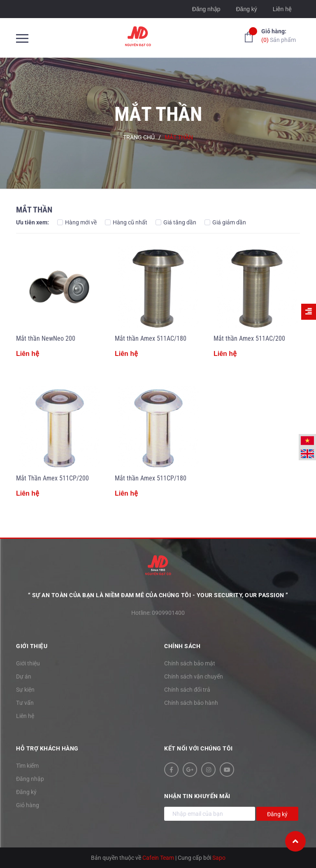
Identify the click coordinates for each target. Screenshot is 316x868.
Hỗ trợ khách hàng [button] (47, 748)
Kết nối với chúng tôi (199, 748)
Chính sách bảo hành (191, 703)
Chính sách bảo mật (190, 663)
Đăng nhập (206, 9)
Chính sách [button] (182, 646)
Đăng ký (246, 9)
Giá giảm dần (225, 222)
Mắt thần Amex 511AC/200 (249, 338)
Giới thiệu (28, 663)
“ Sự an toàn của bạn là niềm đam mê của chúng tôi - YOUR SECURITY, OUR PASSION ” (158, 595)
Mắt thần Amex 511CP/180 (151, 478)
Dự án (24, 676)
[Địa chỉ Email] (210, 814)
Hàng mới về (77, 222)
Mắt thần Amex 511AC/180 (151, 338)
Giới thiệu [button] (32, 646)
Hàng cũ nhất (126, 222)
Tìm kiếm (27, 766)
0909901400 (168, 613)
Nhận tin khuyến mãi (197, 796)
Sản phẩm (279, 35)
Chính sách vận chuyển (194, 676)
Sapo (219, 858)
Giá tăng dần (176, 222)
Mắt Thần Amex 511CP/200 (52, 478)
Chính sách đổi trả (187, 690)
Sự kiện (25, 690)
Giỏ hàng (28, 805)
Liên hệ (282, 9)
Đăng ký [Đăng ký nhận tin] (277, 814)
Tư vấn (25, 703)
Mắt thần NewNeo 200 (46, 338)
